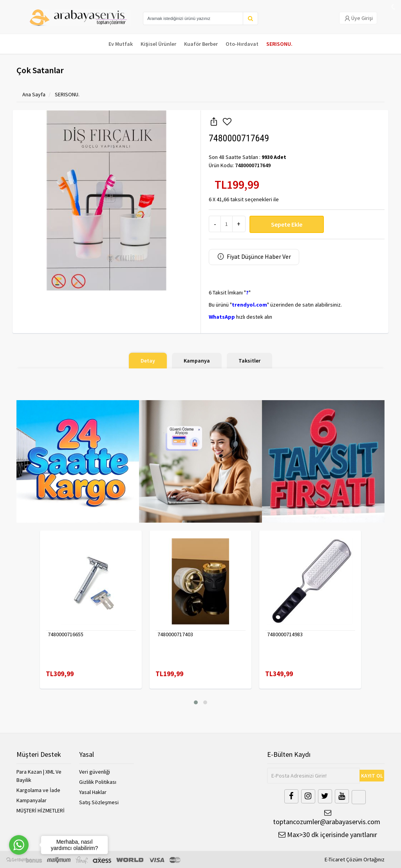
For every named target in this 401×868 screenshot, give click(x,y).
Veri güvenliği (95, 772)
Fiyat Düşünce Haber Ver (254, 257)
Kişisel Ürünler (158, 44)
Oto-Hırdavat (242, 44)
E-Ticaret (335, 859)
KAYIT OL (372, 776)
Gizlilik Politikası (98, 782)
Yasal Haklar (93, 792)
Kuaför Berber (201, 44)
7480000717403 (175, 634)
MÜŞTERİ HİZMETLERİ (41, 810)
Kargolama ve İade (38, 790)
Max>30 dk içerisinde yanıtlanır (328, 835)
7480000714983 (285, 634)
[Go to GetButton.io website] (19, 860)
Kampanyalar (32, 800)
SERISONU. (279, 44)
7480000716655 (66, 634)
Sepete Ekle (287, 224)
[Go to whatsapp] (19, 845)
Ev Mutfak (121, 44)
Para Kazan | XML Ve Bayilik (39, 776)
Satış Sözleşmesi (99, 802)
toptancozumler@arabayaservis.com (326, 818)
